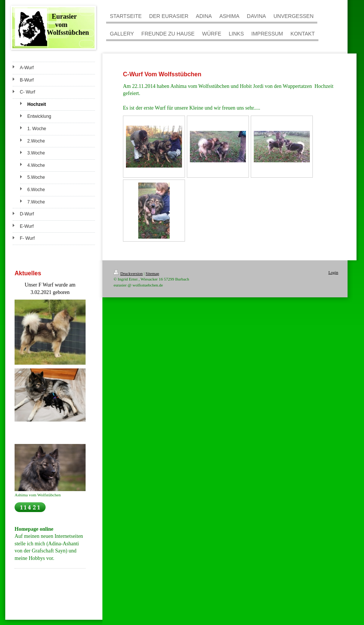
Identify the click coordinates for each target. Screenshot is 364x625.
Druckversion (128, 273)
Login (333, 272)
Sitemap (152, 273)
